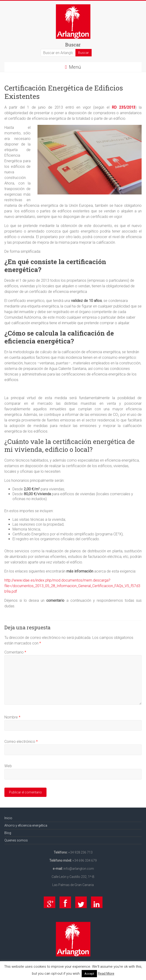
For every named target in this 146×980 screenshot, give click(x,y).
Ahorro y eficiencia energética (26, 825)
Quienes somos (16, 840)
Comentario (15, 652)
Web (8, 766)
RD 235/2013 (123, 107)
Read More (106, 974)
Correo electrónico (21, 742)
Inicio (8, 818)
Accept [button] (89, 974)
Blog (8, 833)
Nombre (12, 717)
